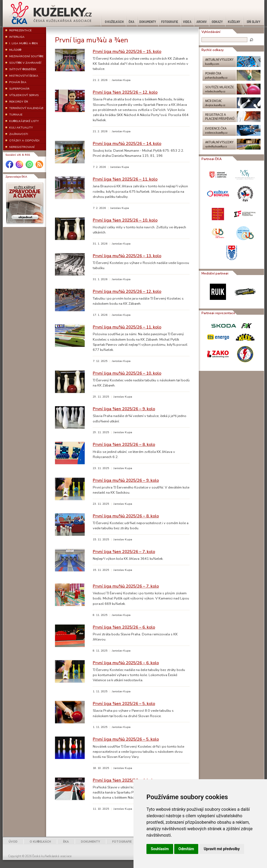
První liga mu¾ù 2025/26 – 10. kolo (127, 373)
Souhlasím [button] (160, 849)
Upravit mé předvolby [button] (222, 849)
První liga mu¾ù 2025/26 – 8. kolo (126, 516)
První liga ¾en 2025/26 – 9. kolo (124, 409)
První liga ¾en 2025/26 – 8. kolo (124, 444)
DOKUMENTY (90, 842)
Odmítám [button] (186, 849)
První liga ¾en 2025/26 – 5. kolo (124, 703)
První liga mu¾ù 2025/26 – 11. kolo (127, 327)
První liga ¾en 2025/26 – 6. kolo (124, 627)
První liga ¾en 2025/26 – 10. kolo (125, 220)
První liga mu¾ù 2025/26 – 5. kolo (126, 739)
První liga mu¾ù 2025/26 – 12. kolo (127, 291)
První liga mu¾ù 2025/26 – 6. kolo (126, 663)
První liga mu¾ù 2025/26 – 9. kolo (126, 480)
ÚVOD (13, 842)
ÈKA (66, 842)
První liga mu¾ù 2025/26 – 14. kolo (127, 143)
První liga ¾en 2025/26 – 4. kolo (124, 780)
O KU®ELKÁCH (40, 842)
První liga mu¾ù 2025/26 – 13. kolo (127, 256)
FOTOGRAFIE (122, 842)
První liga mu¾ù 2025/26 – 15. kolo (127, 51)
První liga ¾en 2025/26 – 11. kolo (125, 179)
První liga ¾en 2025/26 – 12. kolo (125, 92)
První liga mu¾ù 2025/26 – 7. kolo (126, 586)
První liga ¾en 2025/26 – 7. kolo (124, 552)
